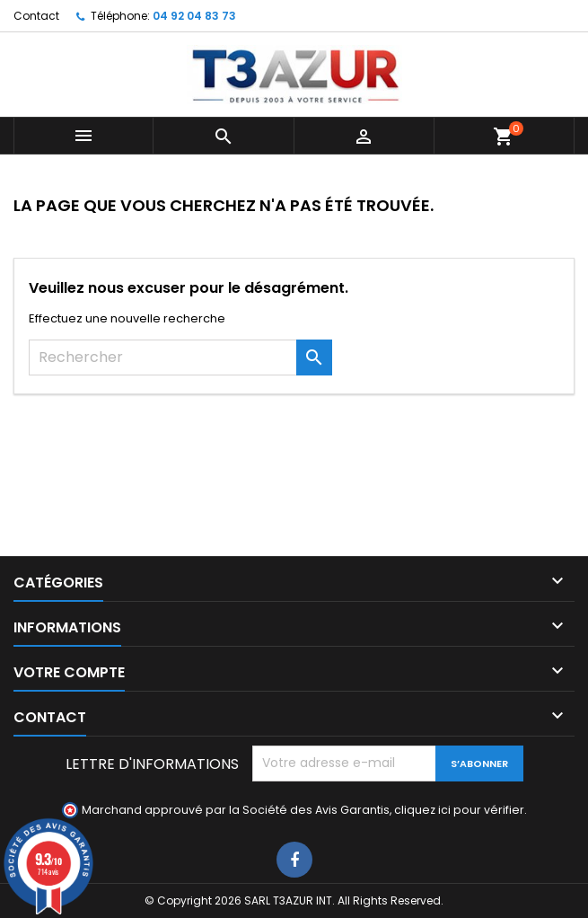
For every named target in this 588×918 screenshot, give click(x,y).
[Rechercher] (180, 357)
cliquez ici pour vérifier (459, 810)
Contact (36, 16)
